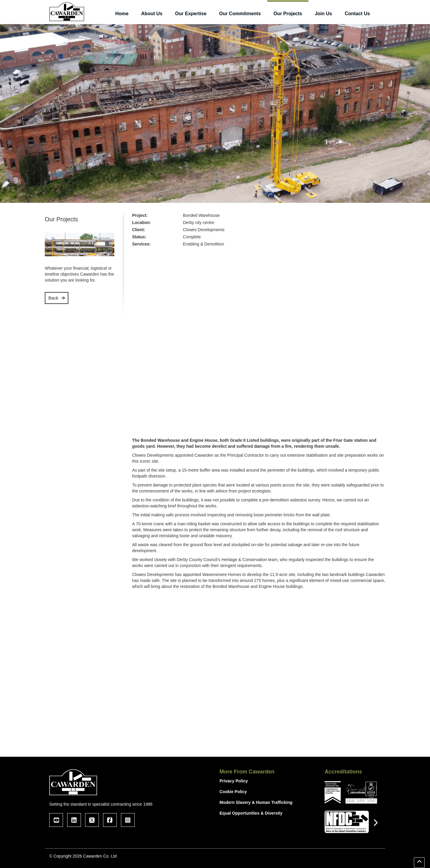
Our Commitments (240, 14)
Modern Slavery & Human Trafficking (256, 802)
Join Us (323, 14)
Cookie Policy (233, 792)
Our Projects (288, 14)
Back (53, 298)
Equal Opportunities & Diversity (251, 813)
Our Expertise (191, 14)
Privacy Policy (234, 781)
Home (122, 14)
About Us (152, 14)
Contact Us (357, 14)
